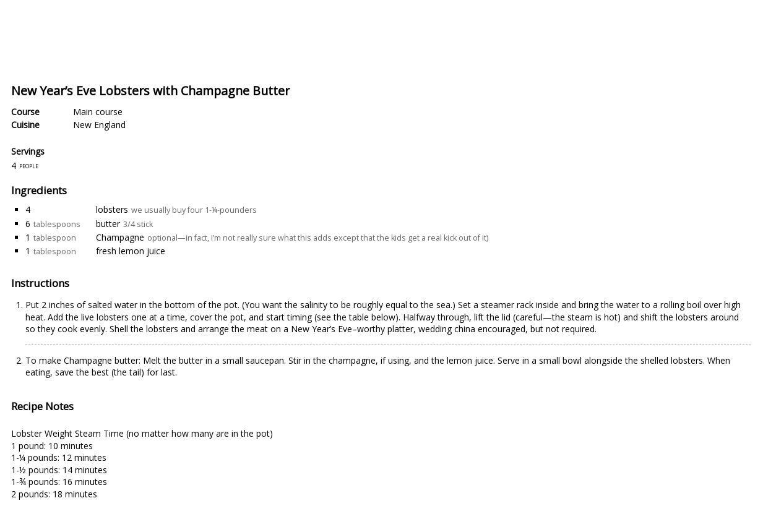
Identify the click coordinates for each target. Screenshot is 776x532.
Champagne (120, 237)
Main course (98, 112)
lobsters (112, 209)
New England (99, 125)
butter (108, 224)
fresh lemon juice (131, 251)
